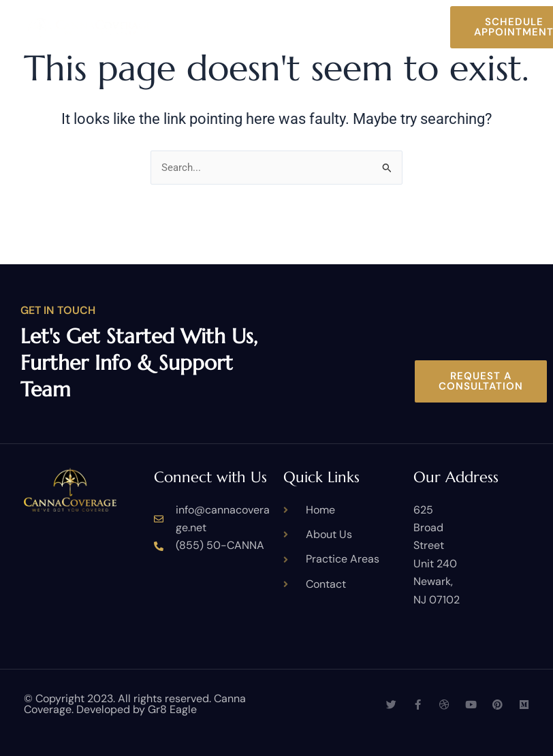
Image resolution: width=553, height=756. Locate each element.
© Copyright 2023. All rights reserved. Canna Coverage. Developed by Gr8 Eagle (135, 704)
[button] (438, 28)
